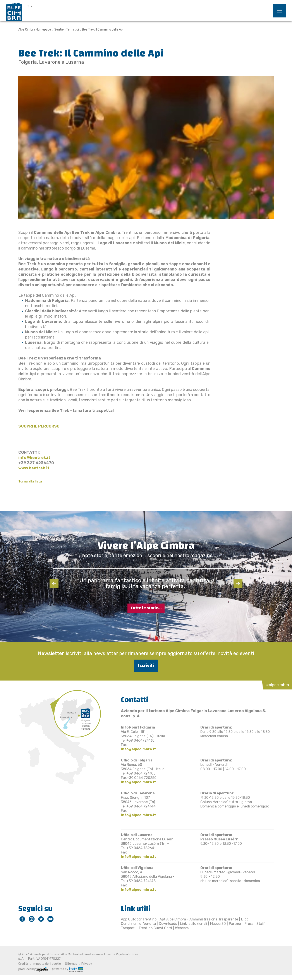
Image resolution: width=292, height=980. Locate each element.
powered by (67, 969)
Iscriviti (146, 666)
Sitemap (71, 964)
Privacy (87, 964)
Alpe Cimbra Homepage (35, 30)
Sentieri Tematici (67, 30)
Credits (23, 964)
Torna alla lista (30, 481)
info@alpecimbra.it (138, 749)
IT (28, 6)
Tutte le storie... (146, 608)
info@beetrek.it (34, 458)
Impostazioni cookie (47, 964)
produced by (33, 969)
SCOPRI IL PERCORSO (39, 426)
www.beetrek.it (34, 468)
